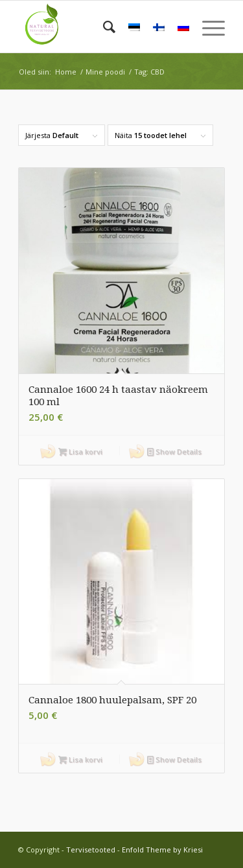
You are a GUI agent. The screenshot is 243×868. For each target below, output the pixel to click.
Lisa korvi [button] (80, 452)
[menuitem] (103, 27)
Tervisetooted (91, 850)
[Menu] (207, 27)
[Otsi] (103, 27)
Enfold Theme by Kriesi (162, 850)
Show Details (174, 452)
